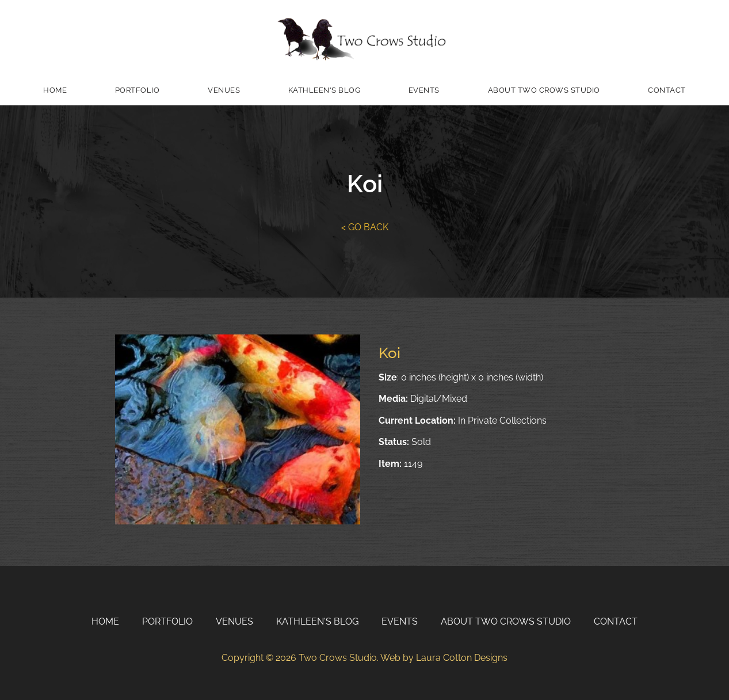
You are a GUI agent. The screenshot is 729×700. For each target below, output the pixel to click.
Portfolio (138, 90)
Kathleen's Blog (325, 90)
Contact (667, 90)
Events (424, 90)
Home (55, 90)
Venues (224, 90)
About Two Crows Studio (544, 90)
